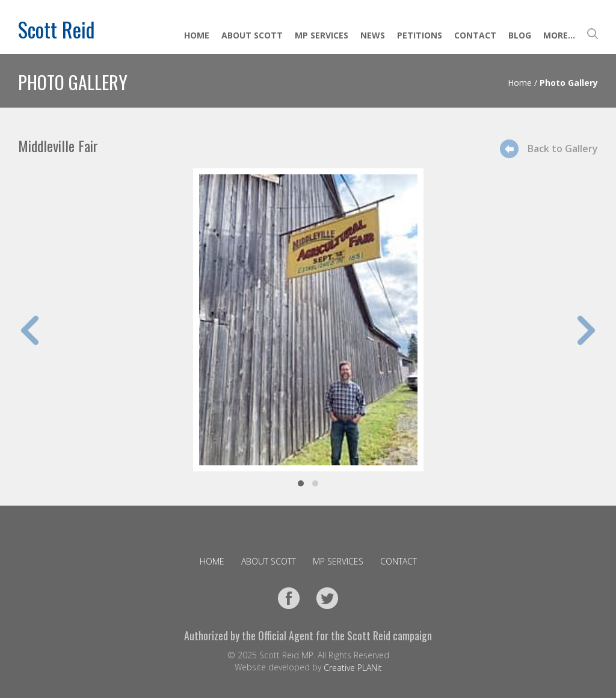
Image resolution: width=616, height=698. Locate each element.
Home (197, 35)
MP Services (322, 35)
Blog (520, 35)
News (373, 35)
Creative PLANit (353, 668)
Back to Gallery (563, 148)
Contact (475, 35)
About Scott (252, 35)
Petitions (420, 35)
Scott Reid (56, 29)
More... (559, 35)
